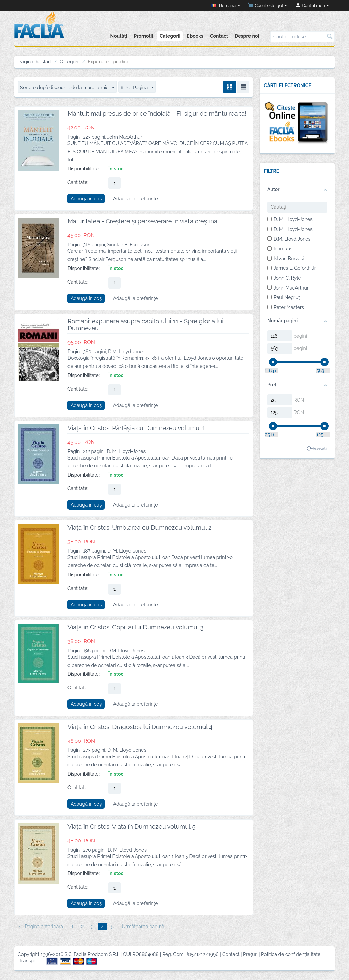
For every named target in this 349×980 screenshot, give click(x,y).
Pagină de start (35, 62)
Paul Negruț (284, 297)
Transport (29, 961)
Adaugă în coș (86, 199)
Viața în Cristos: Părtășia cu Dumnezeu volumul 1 (136, 428)
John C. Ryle (284, 278)
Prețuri (250, 955)
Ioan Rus (280, 249)
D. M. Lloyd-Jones (290, 219)
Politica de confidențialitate (291, 955)
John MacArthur (288, 288)
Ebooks (195, 36)
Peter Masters (286, 307)
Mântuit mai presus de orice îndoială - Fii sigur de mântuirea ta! (157, 114)
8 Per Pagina (139, 88)
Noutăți (119, 36)
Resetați (319, 448)
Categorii (170, 36)
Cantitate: (78, 182)
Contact (219, 36)
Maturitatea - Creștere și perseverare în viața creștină (142, 221)
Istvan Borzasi (285, 259)
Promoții (143, 36)
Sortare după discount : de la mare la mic (68, 88)
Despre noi (247, 36)
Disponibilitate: (84, 169)
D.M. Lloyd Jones (289, 239)
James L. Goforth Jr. (292, 268)
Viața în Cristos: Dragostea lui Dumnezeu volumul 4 (140, 727)
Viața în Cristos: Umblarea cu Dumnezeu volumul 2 (139, 527)
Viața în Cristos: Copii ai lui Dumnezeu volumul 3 (135, 627)
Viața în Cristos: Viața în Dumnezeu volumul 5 (131, 827)
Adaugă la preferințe (136, 199)
